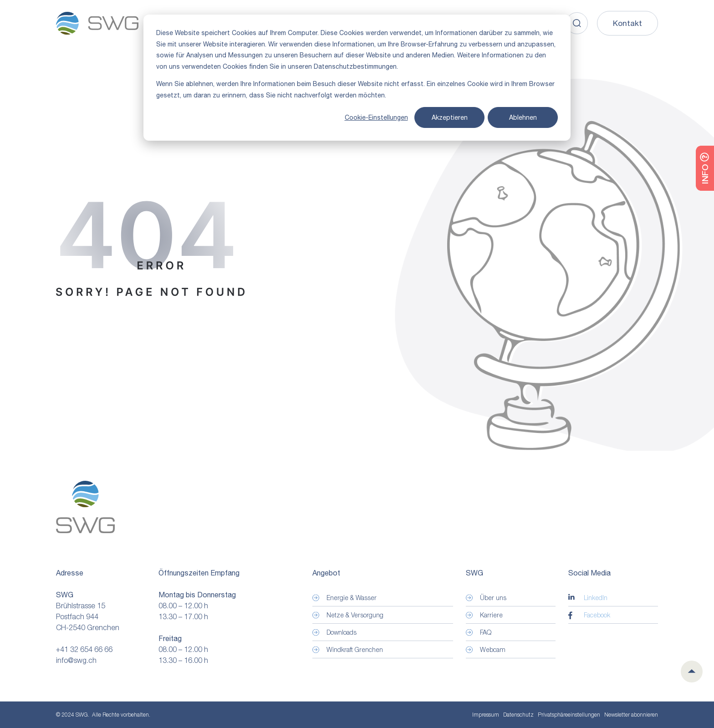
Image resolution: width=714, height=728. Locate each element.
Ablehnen (523, 117)
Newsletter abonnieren (631, 715)
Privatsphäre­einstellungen (569, 715)
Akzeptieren (450, 117)
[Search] (577, 23)
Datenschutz (518, 715)
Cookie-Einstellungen (376, 117)
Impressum (486, 715)
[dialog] (357, 78)
